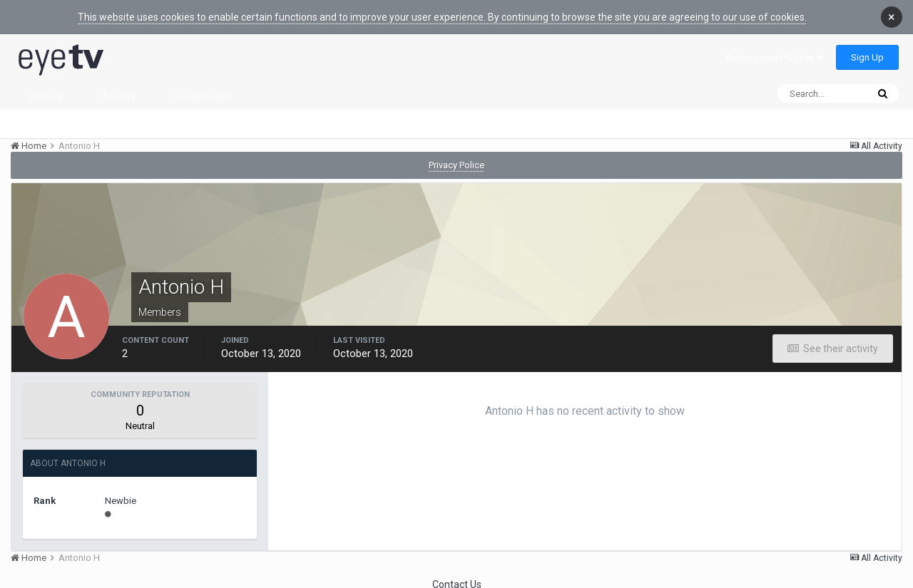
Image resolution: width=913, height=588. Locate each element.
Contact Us (457, 574)
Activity (119, 86)
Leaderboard (204, 86)
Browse (46, 86)
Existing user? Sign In (775, 47)
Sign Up (867, 47)
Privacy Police (456, 154)
